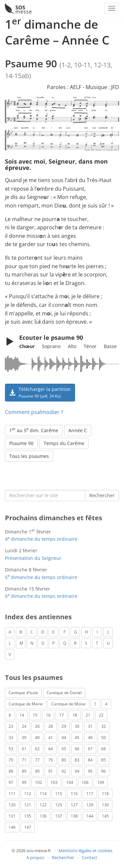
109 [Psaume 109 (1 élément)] (101, 782)
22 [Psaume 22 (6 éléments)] (101, 715)
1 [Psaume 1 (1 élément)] (95, 704)
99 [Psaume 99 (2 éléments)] (24, 782)
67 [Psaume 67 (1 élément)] (90, 749)
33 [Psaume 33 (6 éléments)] (11, 738)
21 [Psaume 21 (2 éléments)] (88, 715)
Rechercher (102, 495)
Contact (89, 857)
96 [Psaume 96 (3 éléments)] (103, 771)
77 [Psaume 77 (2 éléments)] (37, 760)
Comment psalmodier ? (34, 412)
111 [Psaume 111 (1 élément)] (12, 794)
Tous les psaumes (29, 456)
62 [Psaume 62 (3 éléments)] (37, 749)
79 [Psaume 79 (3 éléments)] (51, 760)
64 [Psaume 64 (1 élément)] (51, 749)
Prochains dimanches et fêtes (54, 518)
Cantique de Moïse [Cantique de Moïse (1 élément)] (68, 704)
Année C (78, 430)
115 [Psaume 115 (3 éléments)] (59, 794)
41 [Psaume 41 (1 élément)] (51, 738)
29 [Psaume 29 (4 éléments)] (64, 726)
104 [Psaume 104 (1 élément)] (70, 782)
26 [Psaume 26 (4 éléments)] (37, 726)
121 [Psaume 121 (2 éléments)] (28, 805)
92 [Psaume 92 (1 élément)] (64, 771)
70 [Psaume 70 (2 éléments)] (11, 760)
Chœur (27, 346)
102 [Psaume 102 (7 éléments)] (39, 782)
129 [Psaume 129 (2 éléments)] (90, 805)
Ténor (90, 346)
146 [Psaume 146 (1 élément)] (12, 827)
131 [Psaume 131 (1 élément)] (12, 816)
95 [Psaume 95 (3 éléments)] (90, 771)
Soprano (51, 346)
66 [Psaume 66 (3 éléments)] (77, 749)
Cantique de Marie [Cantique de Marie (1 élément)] (26, 704)
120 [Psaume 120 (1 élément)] (12, 805)
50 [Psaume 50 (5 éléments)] (103, 738)
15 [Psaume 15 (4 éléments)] (35, 715)
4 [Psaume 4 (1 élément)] (106, 704)
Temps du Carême (64, 443)
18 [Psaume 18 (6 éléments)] (75, 715)
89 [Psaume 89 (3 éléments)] (24, 771)
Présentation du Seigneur (33, 558)
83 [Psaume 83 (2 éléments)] (77, 760)
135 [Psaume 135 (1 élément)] (28, 816)
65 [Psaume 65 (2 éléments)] (64, 749)
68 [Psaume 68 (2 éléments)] (103, 749)
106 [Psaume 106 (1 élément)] (85, 782)
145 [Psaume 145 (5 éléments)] (105, 816)
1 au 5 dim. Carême (34, 430)
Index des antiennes (38, 617)
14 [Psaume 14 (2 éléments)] (22, 715)
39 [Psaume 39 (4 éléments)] (24, 738)
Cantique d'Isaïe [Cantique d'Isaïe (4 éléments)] (23, 693)
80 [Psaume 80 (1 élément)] (64, 760)
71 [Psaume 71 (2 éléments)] (24, 760)
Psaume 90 (21, 443)
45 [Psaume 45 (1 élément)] (77, 738)
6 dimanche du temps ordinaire (41, 596)
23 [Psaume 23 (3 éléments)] (11, 726)
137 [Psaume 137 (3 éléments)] (59, 816)
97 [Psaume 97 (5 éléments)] (11, 782)
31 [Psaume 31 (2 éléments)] (90, 726)
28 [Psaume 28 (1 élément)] (51, 726)
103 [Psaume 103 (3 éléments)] (54, 782)
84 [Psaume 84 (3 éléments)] (90, 760)
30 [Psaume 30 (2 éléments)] (77, 726)
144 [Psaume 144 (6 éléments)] (90, 816)
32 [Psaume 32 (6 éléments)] (103, 726)
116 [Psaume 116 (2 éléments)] (74, 794)
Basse (110, 346)
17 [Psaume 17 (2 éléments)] (62, 715)
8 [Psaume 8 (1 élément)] (10, 715)
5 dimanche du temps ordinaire (41, 577)
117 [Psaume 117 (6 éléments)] (90, 794)
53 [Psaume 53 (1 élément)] (11, 749)
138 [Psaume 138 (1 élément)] (74, 816)
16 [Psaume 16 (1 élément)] (48, 715)
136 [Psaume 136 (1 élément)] (43, 816)
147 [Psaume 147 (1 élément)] (28, 827)
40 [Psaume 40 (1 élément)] (37, 738)
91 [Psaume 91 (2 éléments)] (51, 771)
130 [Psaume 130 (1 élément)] (105, 805)
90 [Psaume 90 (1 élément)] (37, 771)
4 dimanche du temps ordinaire (41, 539)
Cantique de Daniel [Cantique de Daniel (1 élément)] (64, 693)
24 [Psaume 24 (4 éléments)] (24, 726)
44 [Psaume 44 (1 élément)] (64, 738)
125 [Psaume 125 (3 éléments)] (59, 805)
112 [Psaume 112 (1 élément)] (28, 794)
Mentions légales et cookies (85, 851)
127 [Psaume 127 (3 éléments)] (74, 805)
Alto (72, 346)
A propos (35, 857)
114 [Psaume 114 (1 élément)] (43, 794)
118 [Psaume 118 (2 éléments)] (105, 794)
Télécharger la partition (40, 392)
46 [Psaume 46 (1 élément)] (90, 738)
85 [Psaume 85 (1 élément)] (103, 760)
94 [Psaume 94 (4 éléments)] (77, 771)
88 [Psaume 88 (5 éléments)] (11, 771)
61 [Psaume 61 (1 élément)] (24, 749)
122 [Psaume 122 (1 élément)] (43, 805)
